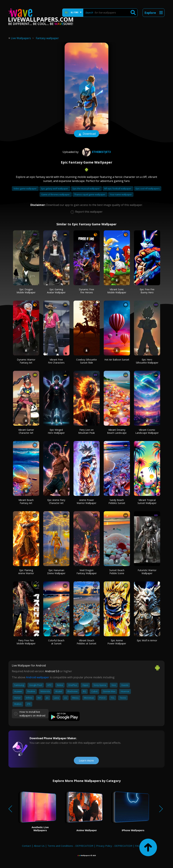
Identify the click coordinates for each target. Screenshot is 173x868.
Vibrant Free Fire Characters (56, 361)
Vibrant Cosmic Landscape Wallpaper (147, 431)
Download (86, 134)
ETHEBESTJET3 (96, 152)
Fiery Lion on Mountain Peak (86, 431)
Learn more (86, 760)
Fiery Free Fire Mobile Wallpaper (26, 642)
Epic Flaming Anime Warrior (26, 572)
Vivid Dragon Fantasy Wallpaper (87, 572)
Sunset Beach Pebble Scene (117, 572)
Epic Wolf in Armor (147, 640)
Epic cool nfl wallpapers (148, 189)
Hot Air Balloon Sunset (117, 360)
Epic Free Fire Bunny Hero (147, 291)
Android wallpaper (38, 677)
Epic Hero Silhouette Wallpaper (147, 361)
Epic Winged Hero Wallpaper (56, 431)
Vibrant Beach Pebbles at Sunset (86, 642)
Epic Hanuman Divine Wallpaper (56, 572)
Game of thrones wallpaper (56, 194)
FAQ (138, 846)
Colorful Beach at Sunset (56, 642)
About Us (39, 846)
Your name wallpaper (121, 194)
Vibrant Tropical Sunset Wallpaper (147, 502)
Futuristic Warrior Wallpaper (147, 572)
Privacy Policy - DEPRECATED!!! (114, 846)
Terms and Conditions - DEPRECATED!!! (70, 846)
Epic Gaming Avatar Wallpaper (56, 291)
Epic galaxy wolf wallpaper (55, 189)
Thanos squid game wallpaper (90, 194)
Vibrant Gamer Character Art (26, 431)
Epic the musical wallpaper (86, 189)
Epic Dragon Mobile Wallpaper (26, 291)
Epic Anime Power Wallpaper (117, 642)
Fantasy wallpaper (47, 38)
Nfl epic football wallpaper (118, 189)
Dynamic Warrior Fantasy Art (26, 361)
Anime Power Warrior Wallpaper (86, 502)
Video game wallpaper (25, 189)
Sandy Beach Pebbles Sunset (117, 502)
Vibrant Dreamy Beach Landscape (117, 431)
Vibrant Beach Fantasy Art (26, 502)
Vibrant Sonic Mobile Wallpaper (117, 291)
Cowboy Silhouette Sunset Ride (86, 361)
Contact (26, 846)
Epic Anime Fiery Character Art (56, 502)
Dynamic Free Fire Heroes (86, 291)
